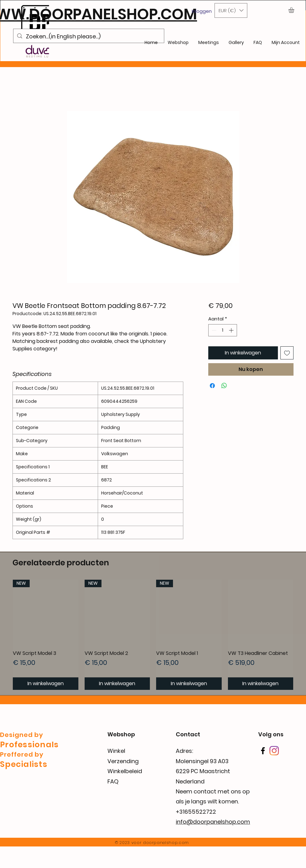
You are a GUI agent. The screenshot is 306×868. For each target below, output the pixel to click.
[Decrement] (213, 330)
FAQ (113, 781)
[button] (231, 10)
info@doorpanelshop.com (213, 822)
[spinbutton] (222, 330)
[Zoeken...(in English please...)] (88, 37)
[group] (153, 635)
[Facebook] (263, 751)
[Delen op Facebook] (212, 386)
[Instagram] (274, 751)
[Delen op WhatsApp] (224, 386)
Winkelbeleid (125, 771)
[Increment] (232, 330)
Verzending (123, 761)
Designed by (22, 735)
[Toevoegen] (287, 353)
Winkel (116, 751)
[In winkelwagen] (46, 684)
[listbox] (231, 10)
